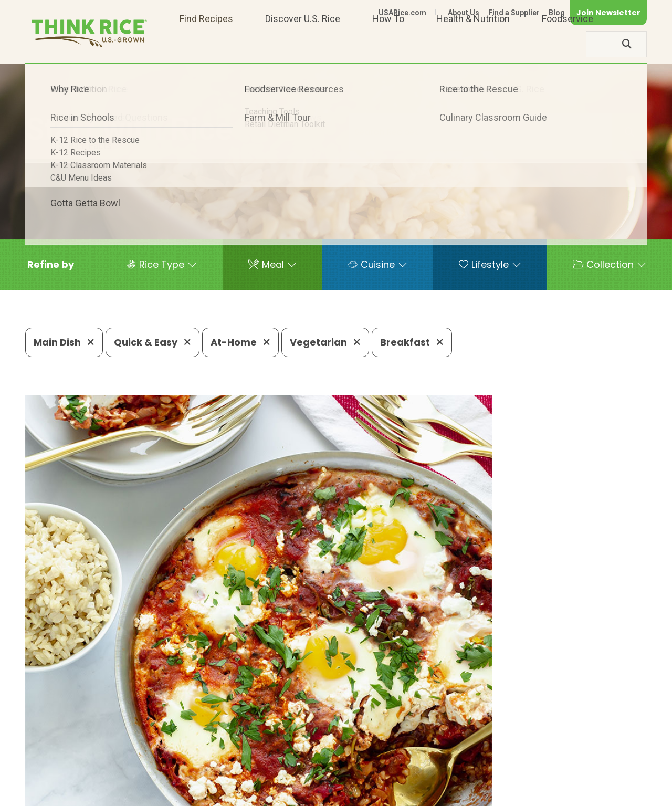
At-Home (240, 342)
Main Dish (64, 342)
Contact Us (449, 793)
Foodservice (568, 44)
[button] (51, 265)
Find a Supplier (514, 13)
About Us (464, 13)
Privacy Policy (508, 793)
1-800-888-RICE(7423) (280, 762)
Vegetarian (325, 342)
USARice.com (402, 13)
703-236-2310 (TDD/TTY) (401, 762)
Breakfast (412, 342)
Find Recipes (206, 44)
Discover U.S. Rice (303, 44)
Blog (557, 13)
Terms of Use (617, 793)
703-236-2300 (182, 762)
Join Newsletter (608, 13)
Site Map (564, 793)
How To (388, 44)
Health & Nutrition (473, 44)
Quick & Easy (153, 342)
